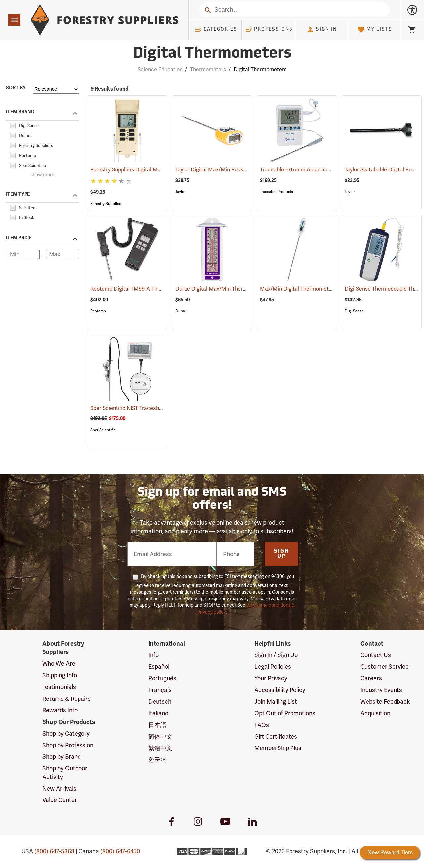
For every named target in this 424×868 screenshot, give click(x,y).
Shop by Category (66, 733)
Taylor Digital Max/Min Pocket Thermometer (238, 170)
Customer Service (385, 667)
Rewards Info (60, 710)
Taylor (180, 192)
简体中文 (160, 736)
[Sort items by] (56, 89)
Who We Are (59, 664)
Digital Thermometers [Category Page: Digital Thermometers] (212, 54)
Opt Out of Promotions (285, 713)
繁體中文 (160, 748)
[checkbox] (13, 125)
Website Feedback (385, 702)
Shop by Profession (68, 745)
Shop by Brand (62, 757)
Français (160, 690)
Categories (216, 30)
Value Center (60, 800)
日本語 (157, 725)
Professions (269, 30)
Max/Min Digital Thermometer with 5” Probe (323, 289)
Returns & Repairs (67, 699)
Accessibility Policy (280, 690)
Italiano (158, 713)
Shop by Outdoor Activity (65, 772)
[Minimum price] (24, 254)
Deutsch (160, 702)
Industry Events (381, 690)
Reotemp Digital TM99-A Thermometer (147, 289)
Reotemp (98, 311)
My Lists (375, 30)
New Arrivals (59, 788)
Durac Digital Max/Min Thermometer (230, 289)
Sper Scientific (103, 430)
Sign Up (282, 554)
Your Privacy (271, 678)
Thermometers (208, 69)
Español (159, 667)
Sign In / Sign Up (276, 655)
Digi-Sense (354, 311)
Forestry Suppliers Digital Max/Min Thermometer (159, 170)
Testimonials (59, 687)
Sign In (322, 30)
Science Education (160, 69)
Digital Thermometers (260, 69)
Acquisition (375, 713)
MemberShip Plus (278, 748)
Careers (371, 678)
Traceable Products (277, 192)
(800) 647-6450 (120, 851)
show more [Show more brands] (42, 175)
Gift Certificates (276, 736)
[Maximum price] (63, 254)
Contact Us (376, 655)
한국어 (157, 760)
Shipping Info (60, 675)
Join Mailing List (276, 702)
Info (154, 655)
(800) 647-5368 (54, 851)
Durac (181, 311)
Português (162, 678)
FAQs (262, 725)
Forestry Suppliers (106, 204)
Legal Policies (273, 667)
